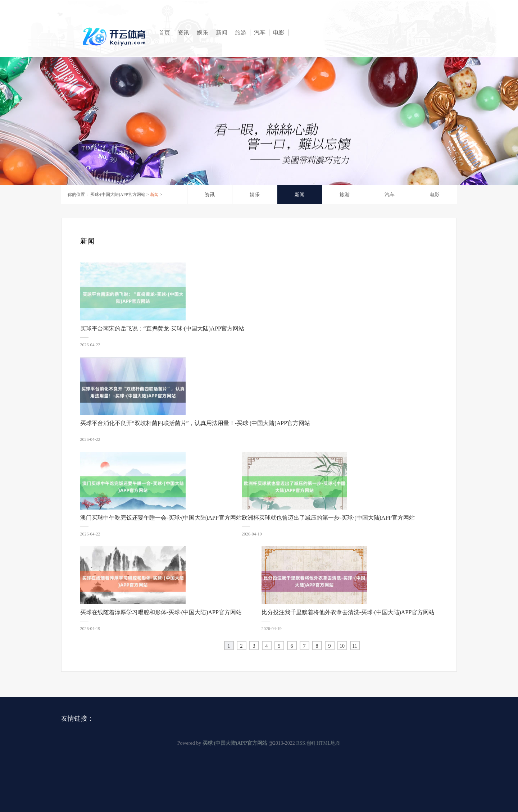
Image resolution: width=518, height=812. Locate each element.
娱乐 (203, 33)
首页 (164, 33)
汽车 (260, 33)
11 (355, 646)
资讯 (183, 33)
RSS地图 (306, 743)
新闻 (222, 33)
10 (342, 646)
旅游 (241, 33)
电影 (279, 33)
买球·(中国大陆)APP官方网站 (118, 195)
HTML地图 (329, 743)
